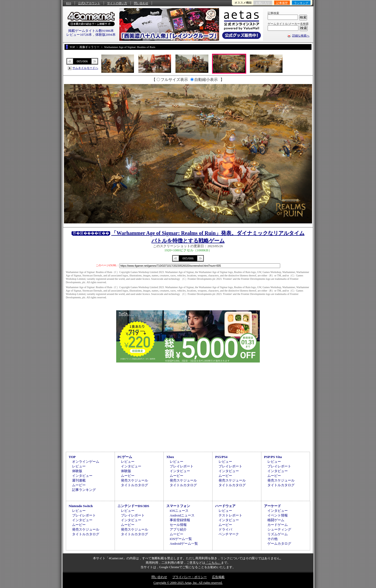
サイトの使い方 (117, 3)
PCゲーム (125, 457)
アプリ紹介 (178, 529)
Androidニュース (182, 515)
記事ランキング (84, 490)
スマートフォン (178, 506)
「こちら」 (213, 563)
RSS (69, 3)
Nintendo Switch (81, 506)
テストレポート (230, 515)
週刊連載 (79, 480)
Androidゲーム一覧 (184, 544)
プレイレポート (182, 466)
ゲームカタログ (279, 544)
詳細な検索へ (301, 35)
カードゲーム (278, 525)
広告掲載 (218, 577)
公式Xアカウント (89, 3)
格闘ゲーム (276, 520)
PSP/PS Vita (273, 457)
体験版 (77, 471)
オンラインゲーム (86, 462)
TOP (72, 457)
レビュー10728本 (79, 35)
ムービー (79, 485)
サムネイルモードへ (85, 68)
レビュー (79, 466)
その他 (272, 539)
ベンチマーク (229, 534)
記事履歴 (282, 3)
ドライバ (225, 529)
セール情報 (178, 525)
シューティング (279, 529)
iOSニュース (179, 511)
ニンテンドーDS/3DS (133, 506)
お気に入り (263, 3)
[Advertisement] (188, 406)
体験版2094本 (105, 35)
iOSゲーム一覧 (181, 539)
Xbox (170, 457)
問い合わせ (141, 3)
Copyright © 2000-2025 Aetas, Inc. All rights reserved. (188, 583)
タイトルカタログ (134, 485)
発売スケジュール (134, 480)
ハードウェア (225, 506)
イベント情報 (278, 515)
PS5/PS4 (221, 457)
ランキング (301, 3)
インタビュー (82, 476)
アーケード (272, 506)
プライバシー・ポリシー (190, 577)
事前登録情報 (180, 520)
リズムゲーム (278, 534)
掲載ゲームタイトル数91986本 (91, 31)
